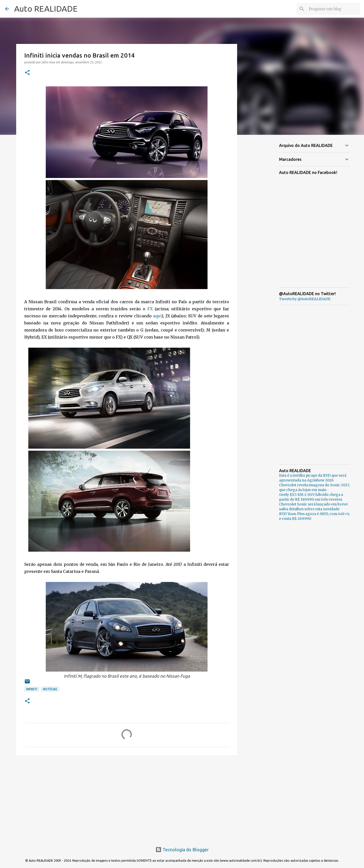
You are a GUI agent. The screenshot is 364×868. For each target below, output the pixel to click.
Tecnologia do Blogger (182, 850)
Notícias (50, 689)
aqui (157, 316)
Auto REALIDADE (46, 9)
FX (150, 309)
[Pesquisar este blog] (333, 9)
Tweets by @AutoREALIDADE (305, 299)
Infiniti (32, 689)
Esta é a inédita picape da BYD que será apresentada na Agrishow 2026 (313, 478)
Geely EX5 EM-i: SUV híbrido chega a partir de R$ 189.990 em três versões (311, 497)
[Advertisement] (127, 798)
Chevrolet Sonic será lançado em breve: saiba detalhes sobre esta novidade (314, 507)
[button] (27, 73)
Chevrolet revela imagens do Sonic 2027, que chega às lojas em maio (314, 487)
